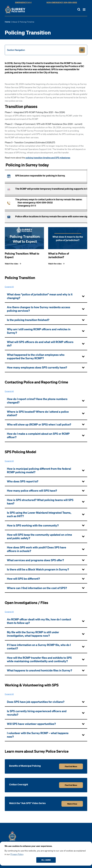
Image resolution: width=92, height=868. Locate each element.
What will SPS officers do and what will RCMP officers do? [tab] (40, 344)
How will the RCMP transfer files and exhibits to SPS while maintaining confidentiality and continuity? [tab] (39, 659)
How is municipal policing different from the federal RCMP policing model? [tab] (39, 470)
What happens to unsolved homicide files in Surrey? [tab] (39, 670)
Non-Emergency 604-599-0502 (62, 2)
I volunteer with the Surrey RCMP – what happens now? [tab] (38, 735)
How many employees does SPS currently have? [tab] (37, 367)
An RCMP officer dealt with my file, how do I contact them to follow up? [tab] (39, 621)
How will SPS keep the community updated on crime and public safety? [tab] (39, 536)
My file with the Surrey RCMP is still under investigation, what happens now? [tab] (33, 634)
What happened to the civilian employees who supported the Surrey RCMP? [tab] (36, 356)
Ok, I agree (46, 860)
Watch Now (72, 804)
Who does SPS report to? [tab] (23, 481)
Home (7, 22)
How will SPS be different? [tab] (23, 579)
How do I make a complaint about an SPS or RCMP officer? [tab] (38, 435)
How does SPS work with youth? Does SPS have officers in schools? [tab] (37, 549)
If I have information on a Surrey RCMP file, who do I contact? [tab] (39, 647)
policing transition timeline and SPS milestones (48, 158)
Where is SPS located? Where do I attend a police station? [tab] (38, 413)
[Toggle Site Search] (79, 9)
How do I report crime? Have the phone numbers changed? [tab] (37, 401)
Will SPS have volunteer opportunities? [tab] (31, 724)
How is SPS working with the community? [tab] (33, 525)
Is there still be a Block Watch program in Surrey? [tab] (38, 569)
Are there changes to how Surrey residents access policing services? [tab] (39, 309)
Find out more (71, 766)
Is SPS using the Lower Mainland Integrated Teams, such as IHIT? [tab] (39, 514)
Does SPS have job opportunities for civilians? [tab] (36, 702)
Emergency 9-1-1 (23, 2)
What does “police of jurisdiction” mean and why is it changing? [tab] (40, 296)
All (9, 287)
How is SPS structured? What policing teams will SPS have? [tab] (40, 502)
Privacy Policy (17, 854)
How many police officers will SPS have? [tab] (32, 491)
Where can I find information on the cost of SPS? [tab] (37, 588)
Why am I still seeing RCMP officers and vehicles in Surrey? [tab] (39, 331)
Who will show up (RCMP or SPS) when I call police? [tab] (39, 424)
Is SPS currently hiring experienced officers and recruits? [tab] (37, 713)
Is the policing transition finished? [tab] (28, 320)
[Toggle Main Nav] (84, 10)
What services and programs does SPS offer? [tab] (35, 560)
